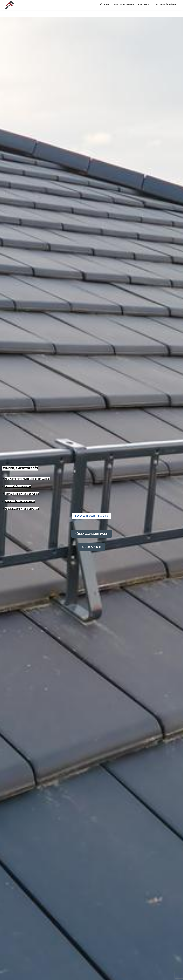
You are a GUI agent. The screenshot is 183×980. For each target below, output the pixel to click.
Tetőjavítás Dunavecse (18, 486)
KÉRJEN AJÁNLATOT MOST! (92, 534)
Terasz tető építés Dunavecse (22, 494)
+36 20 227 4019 (92, 547)
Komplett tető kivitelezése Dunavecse (27, 479)
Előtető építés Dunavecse (20, 501)
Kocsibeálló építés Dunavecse (22, 509)
